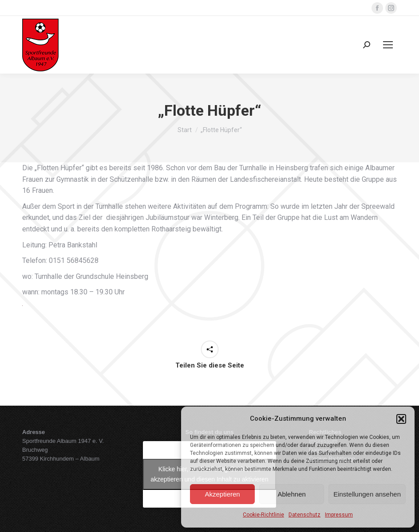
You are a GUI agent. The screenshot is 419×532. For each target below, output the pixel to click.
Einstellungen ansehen (367, 494)
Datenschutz (304, 515)
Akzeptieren (222, 494)
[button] (401, 419)
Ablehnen (291, 494)
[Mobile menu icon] (388, 45)
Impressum (339, 515)
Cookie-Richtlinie (263, 515)
